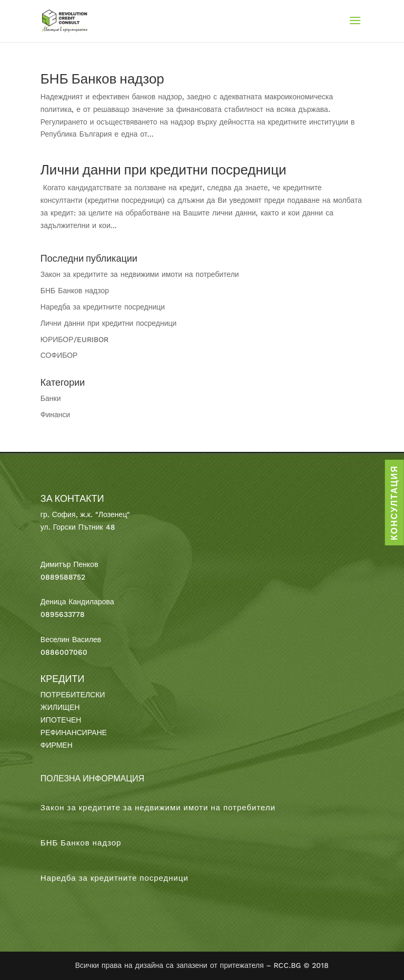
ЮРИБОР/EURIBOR (74, 339)
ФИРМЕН (57, 745)
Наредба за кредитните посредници (103, 307)
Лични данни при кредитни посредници (164, 170)
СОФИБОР (59, 355)
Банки (51, 398)
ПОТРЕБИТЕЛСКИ (73, 695)
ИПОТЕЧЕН (61, 720)
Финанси (55, 415)
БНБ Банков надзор (102, 79)
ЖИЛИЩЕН (60, 707)
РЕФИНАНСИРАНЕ (74, 733)
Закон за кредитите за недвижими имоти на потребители (140, 274)
